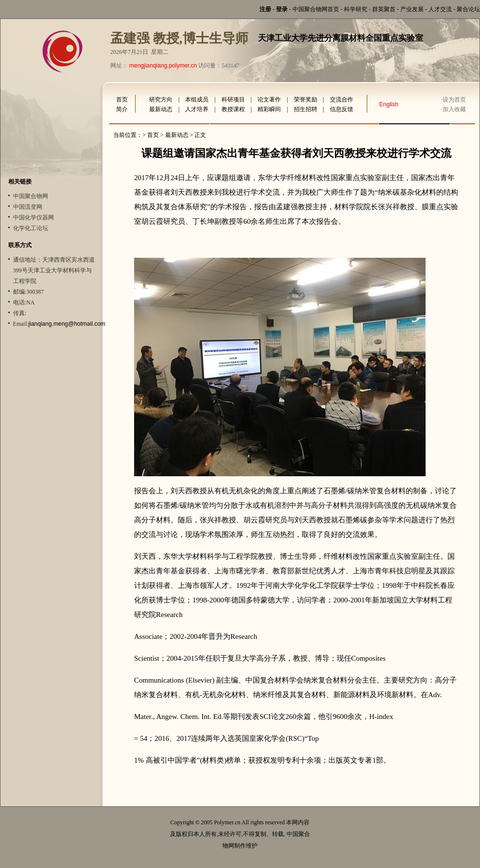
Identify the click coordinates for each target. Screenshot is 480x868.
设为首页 (454, 100)
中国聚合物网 (31, 196)
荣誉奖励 (306, 100)
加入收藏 (454, 109)
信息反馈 (342, 109)
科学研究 (356, 9)
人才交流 (440, 9)
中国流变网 (28, 207)
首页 (122, 100)
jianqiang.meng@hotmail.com (67, 324)
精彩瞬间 (269, 109)
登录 (282, 9)
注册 (265, 9)
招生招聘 (306, 109)
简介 (122, 109)
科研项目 (233, 100)
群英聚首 (384, 9)
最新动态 (161, 109)
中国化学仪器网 (34, 217)
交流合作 (342, 100)
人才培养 (197, 109)
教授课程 (233, 109)
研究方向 (161, 100)
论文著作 (269, 100)
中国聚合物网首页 (316, 9)
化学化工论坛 (31, 228)
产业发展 (412, 9)
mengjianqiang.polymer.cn (163, 66)
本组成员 (197, 100)
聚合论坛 (468, 9)
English (389, 104)
